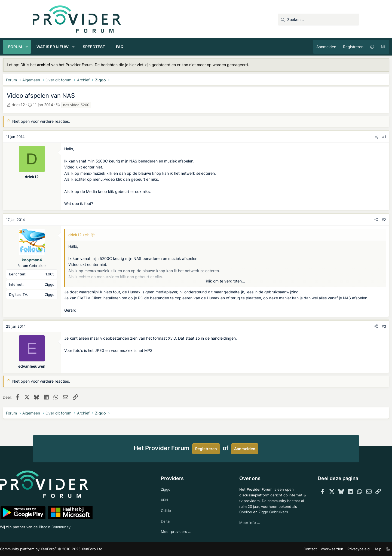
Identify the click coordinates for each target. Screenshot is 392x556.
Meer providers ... (183, 531)
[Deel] (347, 137)
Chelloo (239, 518)
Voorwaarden (303, 549)
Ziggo (173, 487)
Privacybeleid (328, 549)
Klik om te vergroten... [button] (225, 281)
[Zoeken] (318, 20)
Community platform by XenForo (79, 549)
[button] (57, 47)
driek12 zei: (108, 235)
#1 (354, 137)
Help (345, 549)
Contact (283, 549)
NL (353, 47)
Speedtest (124, 47)
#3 (354, 332)
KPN (171, 498)
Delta (172, 520)
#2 (354, 220)
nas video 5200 (106, 105)
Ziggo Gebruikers (268, 518)
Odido (173, 509)
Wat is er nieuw (82, 47)
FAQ (150, 47)
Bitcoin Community (90, 526)
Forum (45, 47)
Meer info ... (243, 529)
